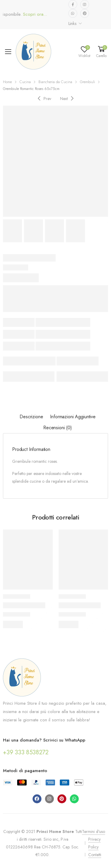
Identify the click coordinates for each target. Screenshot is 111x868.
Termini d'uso (94, 831)
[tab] (31, 417)
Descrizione (31, 417)
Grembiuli (87, 82)
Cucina (25, 82)
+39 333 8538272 (26, 752)
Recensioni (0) (58, 428)
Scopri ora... (39, 14)
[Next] (68, 98)
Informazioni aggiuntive (73, 417)
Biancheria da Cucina (55, 82)
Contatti (95, 855)
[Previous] (44, 98)
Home (7, 82)
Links (73, 23)
